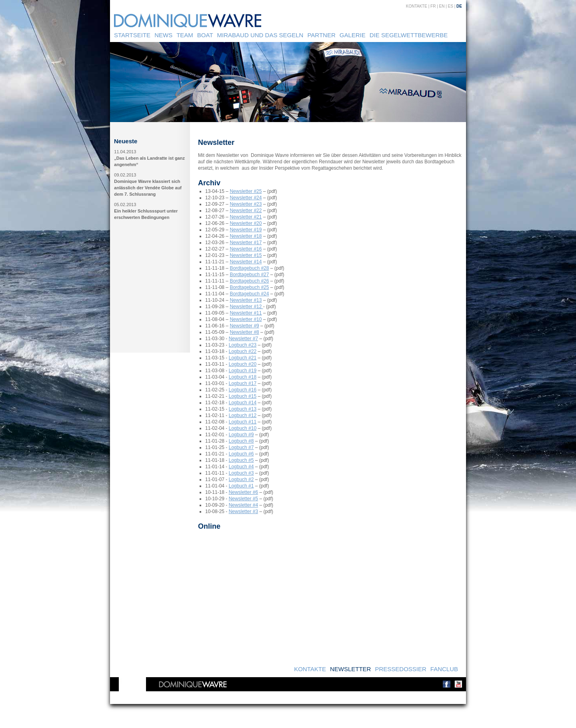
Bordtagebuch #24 (249, 294)
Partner (321, 35)
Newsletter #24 (246, 198)
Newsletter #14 (246, 262)
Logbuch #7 (241, 447)
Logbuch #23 (243, 345)
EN (442, 6)
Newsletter (351, 669)
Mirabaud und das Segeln (260, 35)
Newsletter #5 (243, 499)
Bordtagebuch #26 (249, 281)
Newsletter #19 (246, 230)
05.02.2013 (125, 205)
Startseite (132, 35)
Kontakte (417, 6)
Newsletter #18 (246, 236)
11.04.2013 (125, 152)
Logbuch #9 (241, 435)
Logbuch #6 (241, 454)
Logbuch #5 (241, 460)
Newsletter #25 (246, 191)
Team (185, 35)
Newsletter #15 (246, 255)
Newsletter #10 (246, 319)
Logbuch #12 (243, 415)
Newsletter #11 (246, 313)
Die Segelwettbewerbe (409, 35)
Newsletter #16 (246, 249)
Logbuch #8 (241, 441)
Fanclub (444, 669)
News (163, 35)
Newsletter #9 (244, 326)
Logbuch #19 (243, 371)
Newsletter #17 (246, 243)
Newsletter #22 (246, 211)
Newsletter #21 (246, 217)
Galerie (353, 35)
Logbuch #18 (243, 377)
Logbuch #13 (243, 409)
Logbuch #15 (243, 396)
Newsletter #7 (243, 339)
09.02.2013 (125, 175)
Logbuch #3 (241, 473)
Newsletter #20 (246, 223)
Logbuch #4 (241, 467)
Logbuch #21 (243, 358)
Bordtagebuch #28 (249, 268)
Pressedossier (400, 669)
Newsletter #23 (246, 204)
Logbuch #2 (241, 479)
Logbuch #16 (243, 390)
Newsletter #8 (244, 332)
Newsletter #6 (243, 492)
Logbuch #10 (243, 428)
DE (459, 6)
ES (451, 6)
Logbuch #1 (241, 486)
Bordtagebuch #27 (249, 275)
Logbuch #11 (243, 422)
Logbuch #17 (243, 383)
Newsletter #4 (243, 505)
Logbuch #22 (243, 351)
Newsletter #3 (243, 511)
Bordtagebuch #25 (249, 287)
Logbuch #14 (243, 403)
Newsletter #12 (246, 307)
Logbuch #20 (243, 364)
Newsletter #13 (246, 300)
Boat (205, 35)
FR (433, 6)
